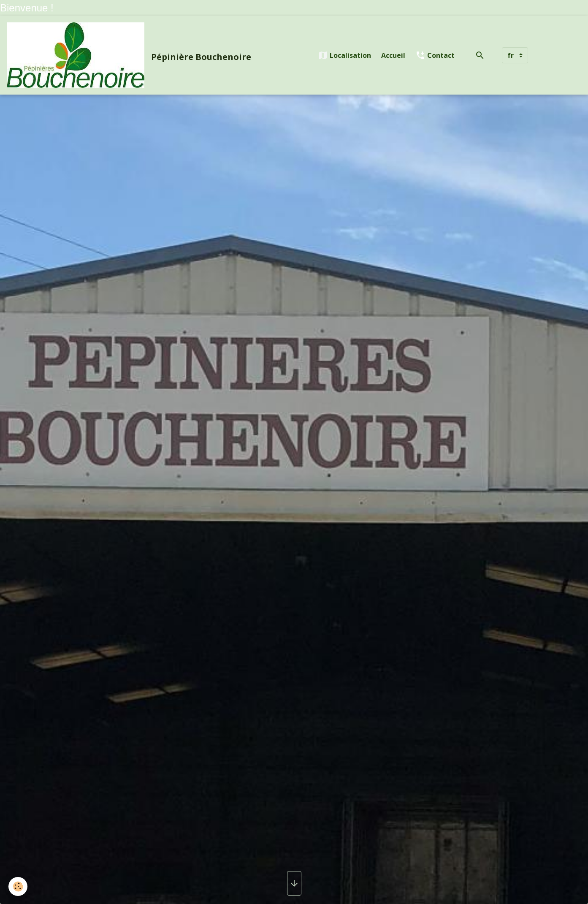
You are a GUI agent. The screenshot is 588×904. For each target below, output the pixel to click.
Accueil (393, 55)
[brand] (131, 55)
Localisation (344, 55)
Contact (435, 55)
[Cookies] (18, 886)
